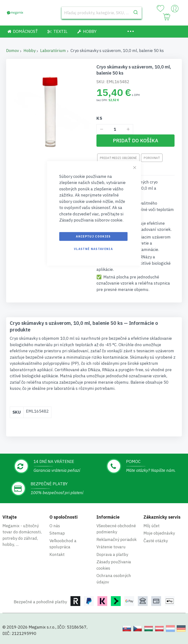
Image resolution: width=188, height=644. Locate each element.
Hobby (29, 51)
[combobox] (102, 13)
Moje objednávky (159, 533)
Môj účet (152, 526)
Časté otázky (156, 541)
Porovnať (152, 158)
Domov (12, 51)
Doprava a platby (112, 554)
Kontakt (57, 554)
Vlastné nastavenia (93, 249)
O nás (55, 526)
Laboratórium (53, 51)
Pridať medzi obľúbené (118, 158)
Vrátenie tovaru (111, 547)
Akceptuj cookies (93, 236)
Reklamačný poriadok (117, 539)
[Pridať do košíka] (135, 141)
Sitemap (57, 533)
